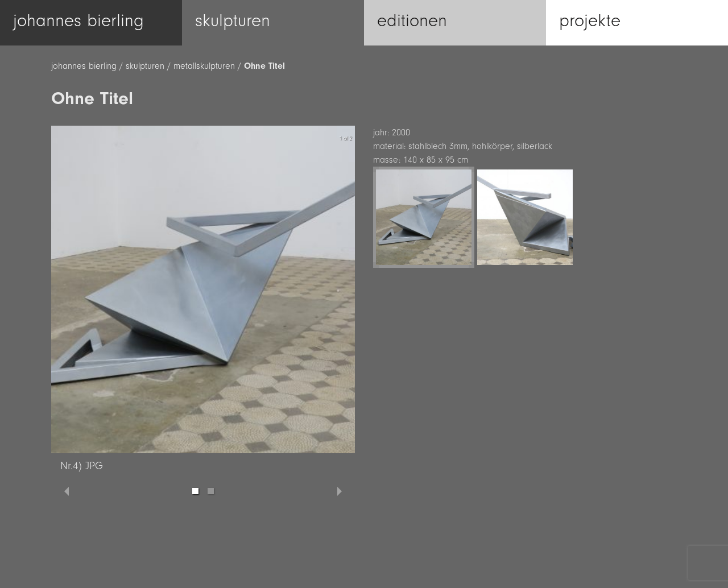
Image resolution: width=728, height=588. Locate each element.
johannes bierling (84, 66)
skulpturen (145, 66)
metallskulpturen (204, 66)
